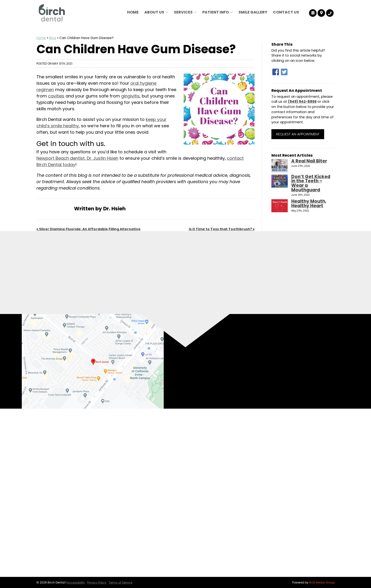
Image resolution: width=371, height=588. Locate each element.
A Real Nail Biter (309, 161)
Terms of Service (120, 582)
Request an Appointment (298, 134)
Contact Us (286, 12)
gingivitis (130, 96)
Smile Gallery (253, 12)
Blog (53, 38)
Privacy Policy (97, 582)
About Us (154, 12)
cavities (56, 96)
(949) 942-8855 (302, 102)
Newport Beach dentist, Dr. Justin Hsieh (77, 158)
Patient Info (216, 12)
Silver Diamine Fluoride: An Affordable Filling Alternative (90, 229)
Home (133, 12)
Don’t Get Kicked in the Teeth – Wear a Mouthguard (311, 183)
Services (183, 12)
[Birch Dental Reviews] (313, 13)
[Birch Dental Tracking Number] (330, 13)
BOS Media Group (322, 582)
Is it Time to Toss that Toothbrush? (220, 229)
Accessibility (76, 582)
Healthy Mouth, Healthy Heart (309, 203)
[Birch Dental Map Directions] (321, 13)
